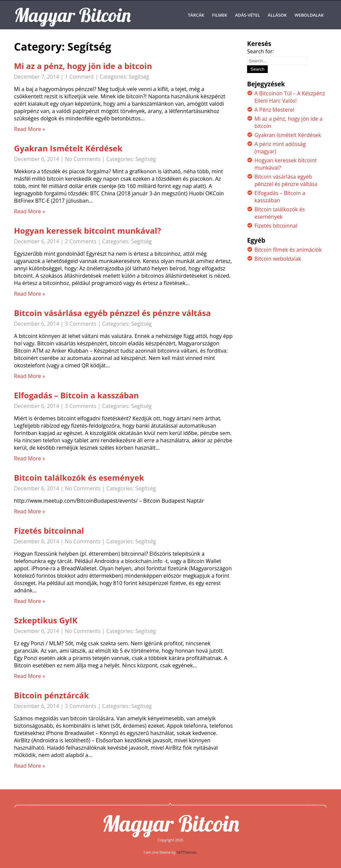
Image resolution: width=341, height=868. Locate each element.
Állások (277, 15)
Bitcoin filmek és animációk (288, 250)
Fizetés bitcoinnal (49, 530)
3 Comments (81, 324)
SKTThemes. (187, 852)
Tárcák (196, 15)
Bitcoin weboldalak (278, 259)
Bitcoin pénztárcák (51, 695)
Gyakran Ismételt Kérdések (68, 148)
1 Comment (79, 77)
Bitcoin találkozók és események (79, 477)
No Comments (83, 159)
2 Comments (81, 241)
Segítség (139, 77)
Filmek (220, 15)
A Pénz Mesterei (274, 110)
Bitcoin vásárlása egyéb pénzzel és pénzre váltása (112, 313)
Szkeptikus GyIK (46, 620)
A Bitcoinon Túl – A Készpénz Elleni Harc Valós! (290, 97)
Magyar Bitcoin (170, 823)
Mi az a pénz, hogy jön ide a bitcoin (83, 66)
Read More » (29, 129)
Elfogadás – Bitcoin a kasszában (76, 395)
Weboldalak (309, 15)
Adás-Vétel (248, 15)
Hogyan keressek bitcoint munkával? (88, 230)
